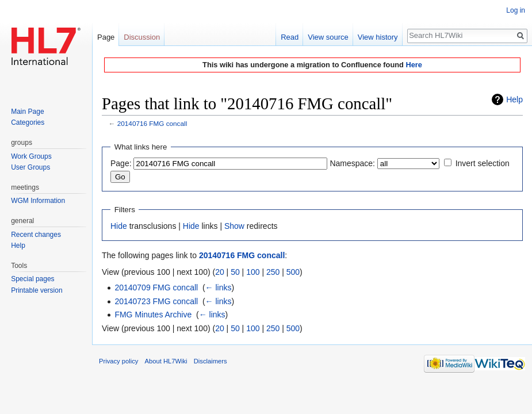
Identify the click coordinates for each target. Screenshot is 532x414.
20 (220, 272)
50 (235, 272)
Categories (28, 122)
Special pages (32, 279)
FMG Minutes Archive (153, 315)
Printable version (37, 290)
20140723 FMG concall (156, 301)
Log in (516, 10)
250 (273, 272)
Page (106, 37)
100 (253, 272)
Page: (121, 163)
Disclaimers (210, 361)
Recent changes (36, 235)
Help (514, 99)
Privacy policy (118, 361)
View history (378, 37)
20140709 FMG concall (156, 287)
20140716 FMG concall (152, 123)
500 (293, 272)
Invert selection (483, 163)
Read (290, 37)
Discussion (142, 37)
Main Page (27, 112)
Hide (119, 226)
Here (414, 65)
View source (328, 37)
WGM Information (38, 201)
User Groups (30, 167)
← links (219, 287)
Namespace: (352, 163)
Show (234, 226)
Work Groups (31, 156)
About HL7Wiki (166, 361)
